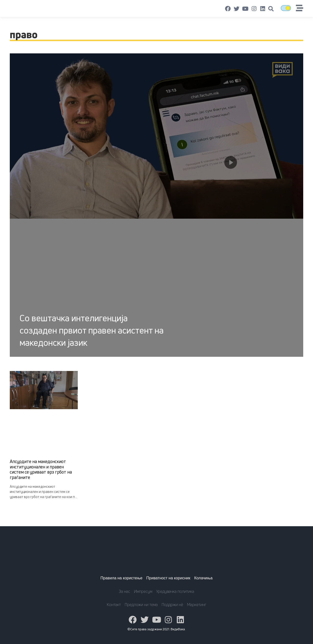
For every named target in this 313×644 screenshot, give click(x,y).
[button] (271, 9)
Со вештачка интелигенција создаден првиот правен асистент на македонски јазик (92, 330)
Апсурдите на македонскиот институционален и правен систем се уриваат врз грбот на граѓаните (41, 469)
